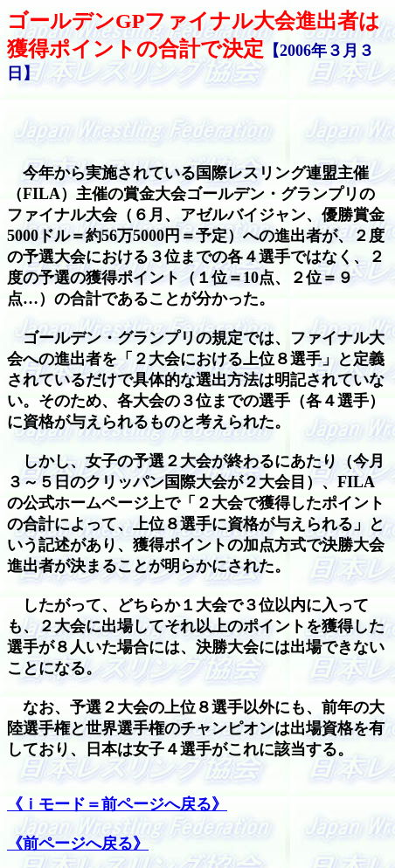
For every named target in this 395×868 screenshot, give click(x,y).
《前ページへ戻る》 (78, 844)
